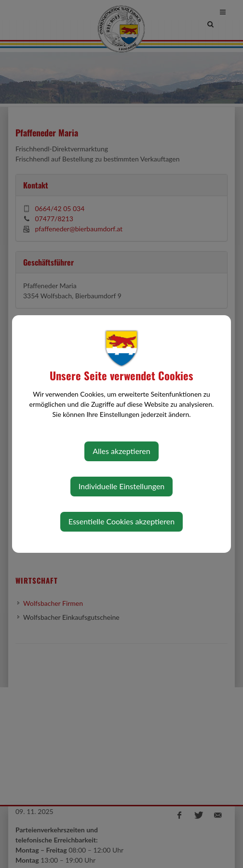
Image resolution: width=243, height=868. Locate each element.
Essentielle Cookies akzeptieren (121, 521)
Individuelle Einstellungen (122, 486)
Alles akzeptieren (121, 451)
